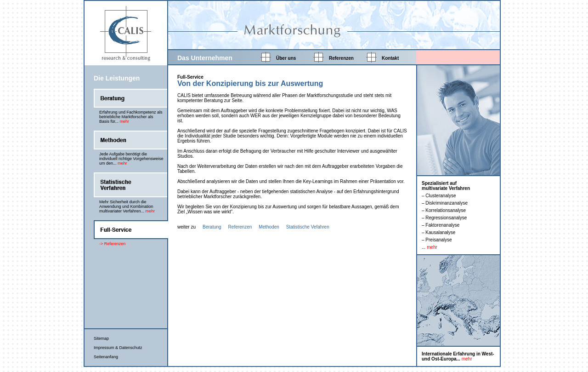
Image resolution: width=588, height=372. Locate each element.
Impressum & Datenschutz (118, 348)
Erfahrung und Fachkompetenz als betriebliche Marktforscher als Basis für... (131, 117)
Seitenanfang (106, 357)
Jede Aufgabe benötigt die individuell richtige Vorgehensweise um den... (131, 159)
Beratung (212, 227)
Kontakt (390, 58)
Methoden (269, 227)
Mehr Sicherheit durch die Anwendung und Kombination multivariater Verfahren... (127, 206)
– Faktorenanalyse (441, 225)
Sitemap (101, 338)
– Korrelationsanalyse (444, 210)
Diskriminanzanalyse (447, 203)
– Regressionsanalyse (444, 218)
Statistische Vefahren (308, 227)
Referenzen (341, 58)
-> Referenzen (112, 244)
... (430, 247)
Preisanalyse (438, 240)
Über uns (286, 58)
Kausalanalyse (440, 232)
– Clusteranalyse (439, 196)
